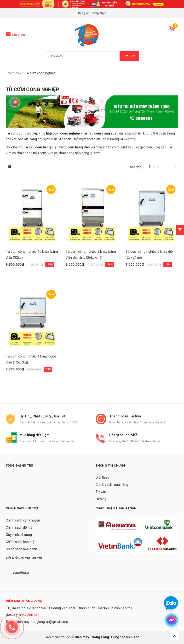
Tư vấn (101, 492)
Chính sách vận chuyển (23, 520)
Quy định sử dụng (19, 535)
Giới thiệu (102, 477)
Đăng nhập (99, 13)
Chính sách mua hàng (112, 485)
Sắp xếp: (136, 167)
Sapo (135, 637)
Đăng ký (83, 13)
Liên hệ (101, 499)
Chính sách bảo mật (21, 542)
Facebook (21, 573)
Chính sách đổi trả (19, 527)
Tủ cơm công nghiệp (22, 133)
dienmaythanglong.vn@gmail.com (42, 622)
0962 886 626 (29, 615)
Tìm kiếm (129, 56)
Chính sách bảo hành (21, 549)
